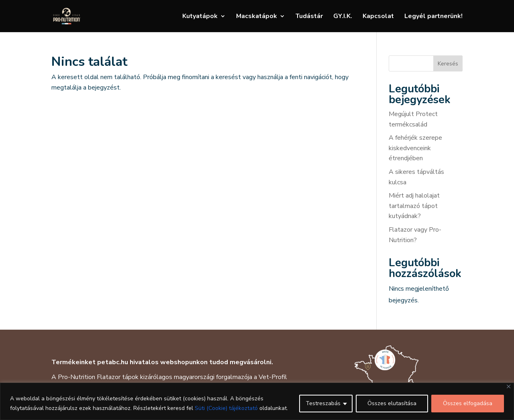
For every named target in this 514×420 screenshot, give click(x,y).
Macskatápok (257, 17)
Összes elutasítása (392, 403)
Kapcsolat (378, 17)
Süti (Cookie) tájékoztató (226, 408)
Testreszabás (323, 403)
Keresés (448, 64)
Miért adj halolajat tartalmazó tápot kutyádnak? (414, 206)
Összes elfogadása (468, 403)
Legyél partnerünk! (433, 17)
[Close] (509, 386)
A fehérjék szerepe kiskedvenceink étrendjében (415, 148)
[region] (257, 401)
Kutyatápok (200, 17)
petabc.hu (113, 362)
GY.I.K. (343, 17)
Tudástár (309, 17)
